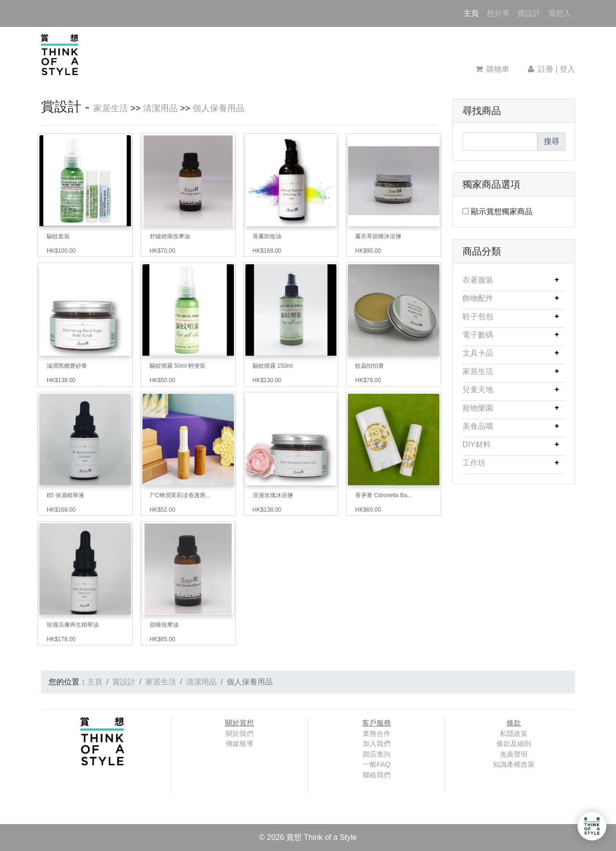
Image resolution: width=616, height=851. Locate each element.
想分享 (498, 13)
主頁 (473, 12)
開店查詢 (377, 754)
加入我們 (377, 744)
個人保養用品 (218, 108)
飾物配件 (478, 298)
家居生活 (111, 108)
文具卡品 (478, 353)
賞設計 (529, 13)
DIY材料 (477, 445)
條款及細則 (514, 744)
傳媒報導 (240, 744)
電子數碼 (478, 335)
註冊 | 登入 (551, 69)
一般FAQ (377, 764)
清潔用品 (160, 108)
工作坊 (474, 463)
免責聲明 (514, 754)
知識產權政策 (513, 764)
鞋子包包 (478, 316)
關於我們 (240, 734)
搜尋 (552, 141)
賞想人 (560, 13)
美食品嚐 (478, 426)
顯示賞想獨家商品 (501, 212)
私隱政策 (514, 734)
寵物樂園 (478, 408)
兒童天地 (478, 390)
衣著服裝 (478, 280)
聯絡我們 (377, 775)
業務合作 (377, 734)
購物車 (493, 69)
